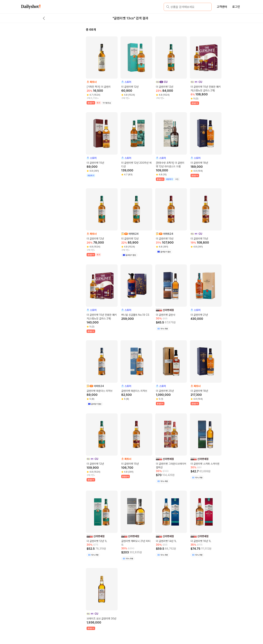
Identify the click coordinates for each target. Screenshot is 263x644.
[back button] (44, 18)
